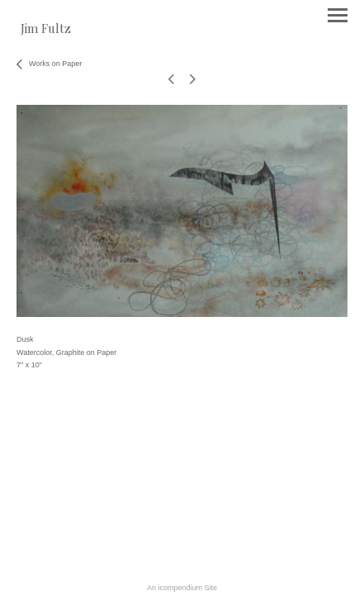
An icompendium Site (182, 588)
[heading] (46, 30)
